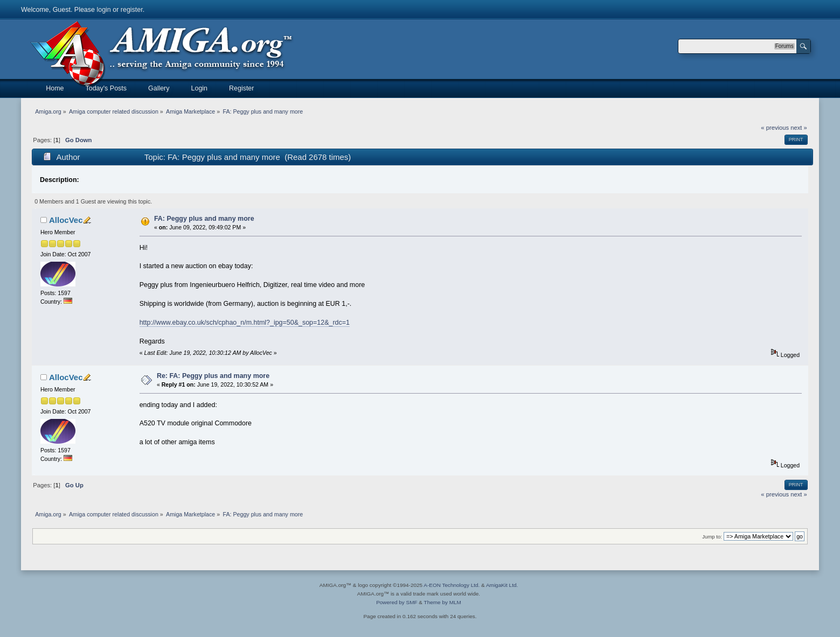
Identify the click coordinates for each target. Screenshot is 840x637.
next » (799, 128)
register (132, 10)
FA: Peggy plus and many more (204, 219)
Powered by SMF (397, 602)
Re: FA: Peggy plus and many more (213, 376)
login (103, 10)
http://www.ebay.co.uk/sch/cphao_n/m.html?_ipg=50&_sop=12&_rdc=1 (245, 323)
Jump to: (712, 537)
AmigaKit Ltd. (502, 585)
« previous (775, 128)
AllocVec (66, 220)
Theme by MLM (443, 602)
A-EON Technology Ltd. (452, 585)
